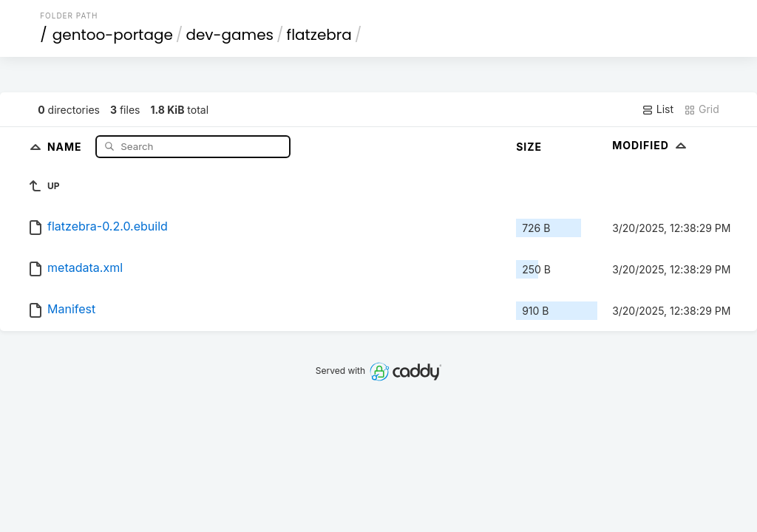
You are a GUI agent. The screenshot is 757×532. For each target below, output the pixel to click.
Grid (702, 109)
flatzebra (319, 35)
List (658, 109)
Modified (651, 145)
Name (66, 146)
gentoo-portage (113, 35)
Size (529, 147)
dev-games (230, 35)
